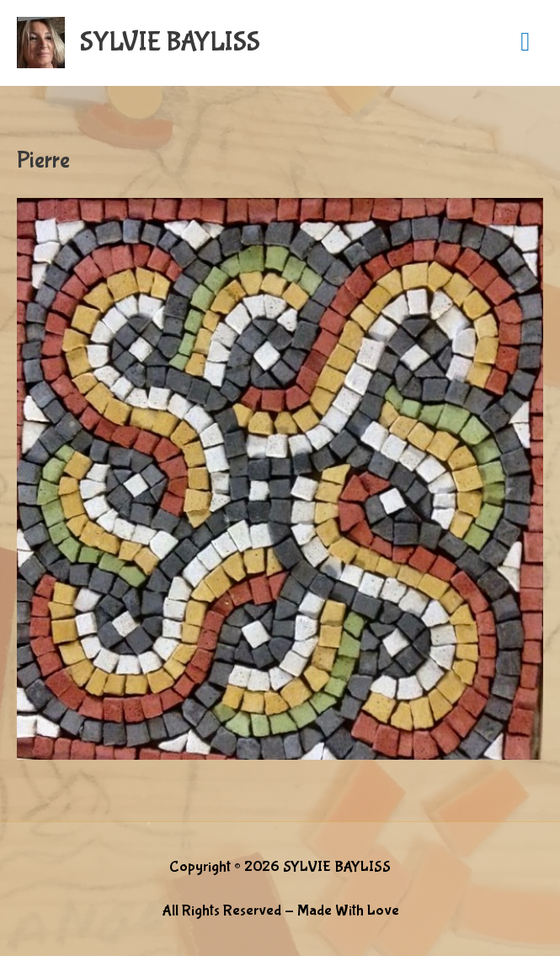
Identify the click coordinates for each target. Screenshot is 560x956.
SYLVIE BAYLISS (170, 43)
